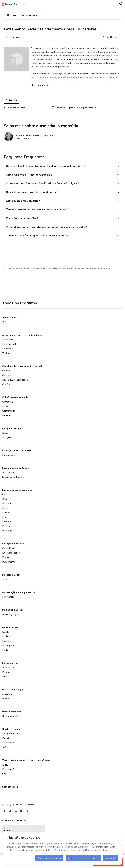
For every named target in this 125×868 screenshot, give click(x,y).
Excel (5, 770)
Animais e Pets (11, 322)
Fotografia (7, 442)
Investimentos (9, 567)
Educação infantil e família (17, 455)
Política (6, 531)
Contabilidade (9, 553)
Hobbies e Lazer (11, 580)
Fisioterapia (8, 748)
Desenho (7, 677)
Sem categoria (10, 792)
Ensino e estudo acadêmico (17, 495)
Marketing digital (11, 619)
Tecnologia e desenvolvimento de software (26, 765)
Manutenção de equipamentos (19, 597)
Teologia (7, 358)
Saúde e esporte (11, 734)
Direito (6, 504)
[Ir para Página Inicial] (16, 4)
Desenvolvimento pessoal (15, 385)
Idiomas (6, 517)
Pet (4, 327)
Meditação (7, 354)
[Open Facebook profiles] (5, 817)
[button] (59, 167)
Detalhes (11, 101)
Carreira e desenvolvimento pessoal (22, 371)
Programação (9, 774)
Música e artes (10, 668)
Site (4, 779)
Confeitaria (7, 407)
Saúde (5, 752)
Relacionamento (10, 721)
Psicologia (7, 536)
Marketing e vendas (13, 615)
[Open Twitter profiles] (11, 817)
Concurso (7, 499)
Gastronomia (9, 416)
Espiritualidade (10, 349)
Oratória (6, 389)
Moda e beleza (10, 632)
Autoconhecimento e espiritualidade (22, 340)
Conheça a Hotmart (14, 826)
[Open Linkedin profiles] (17, 817)
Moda (5, 655)
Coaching (7, 380)
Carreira (6, 376)
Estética (6, 641)
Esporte (6, 743)
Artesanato (8, 672)
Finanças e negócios (13, 549)
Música (6, 681)
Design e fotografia (13, 433)
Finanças (6, 562)
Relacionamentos (12, 716)
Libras (5, 522)
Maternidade (9, 460)
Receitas (7, 420)
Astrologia (8, 344)
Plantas (6, 703)
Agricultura (8, 699)
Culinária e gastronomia (15, 402)
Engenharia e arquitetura (16, 473)
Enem (5, 513)
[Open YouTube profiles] (24, 817)
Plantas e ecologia (13, 694)
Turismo (6, 584)
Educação (7, 508)
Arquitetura (8, 477)
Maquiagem (8, 650)
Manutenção (8, 602)
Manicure (7, 646)
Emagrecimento (10, 739)
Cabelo (6, 637)
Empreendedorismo (12, 558)
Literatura (7, 527)
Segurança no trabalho (13, 482)
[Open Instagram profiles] (30, 817)
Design (6, 438)
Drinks (5, 411)
